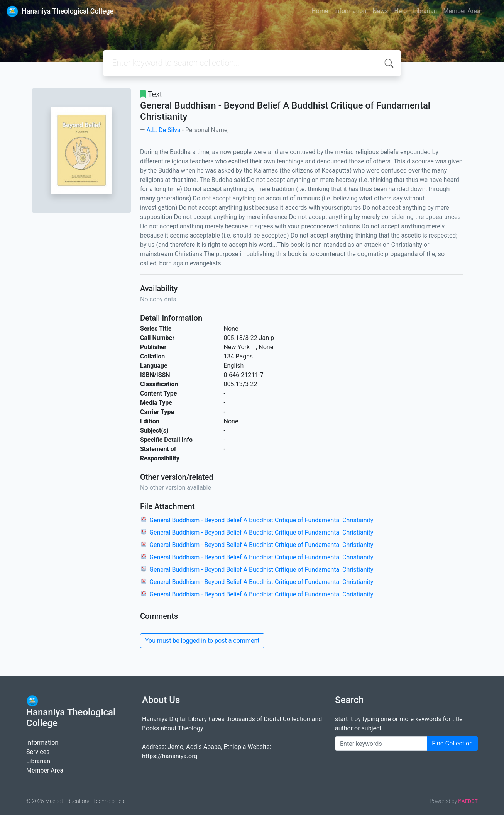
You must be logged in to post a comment (202, 641)
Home (320, 11)
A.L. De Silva (163, 130)
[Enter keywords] (381, 744)
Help (400, 11)
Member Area (462, 11)
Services (38, 752)
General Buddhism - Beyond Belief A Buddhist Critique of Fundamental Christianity (261, 520)
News (380, 11)
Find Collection (452, 743)
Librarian (425, 11)
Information (350, 11)
